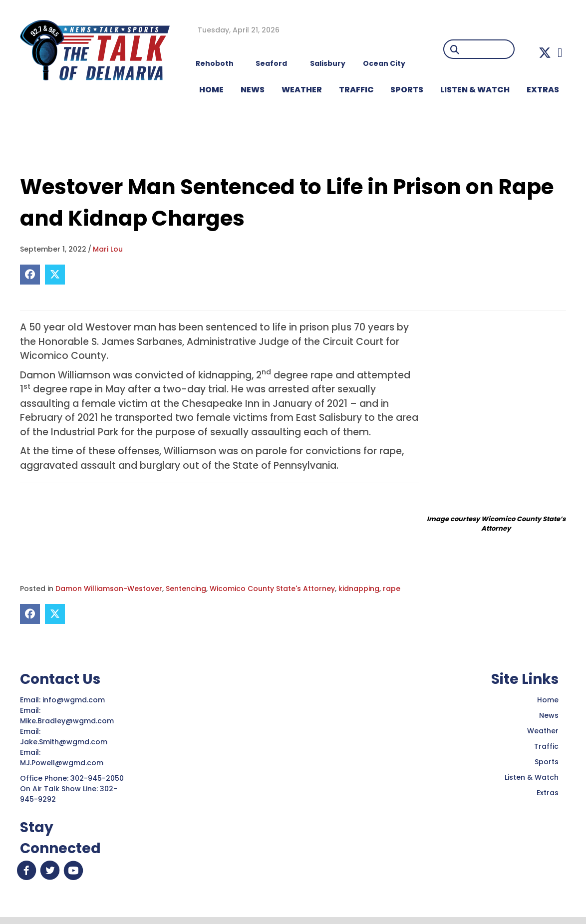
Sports (407, 90)
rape (392, 589)
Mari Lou (108, 249)
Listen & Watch (532, 777)
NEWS (253, 90)
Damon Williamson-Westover (109, 589)
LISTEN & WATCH (475, 90)
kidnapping (359, 589)
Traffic (546, 746)
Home (548, 700)
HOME (211, 90)
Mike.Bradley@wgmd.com (67, 721)
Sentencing (186, 589)
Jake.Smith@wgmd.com (65, 742)
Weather (543, 731)
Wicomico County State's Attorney (272, 589)
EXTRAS (543, 90)
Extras (548, 793)
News (549, 715)
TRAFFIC (356, 90)
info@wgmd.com (75, 700)
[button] (545, 53)
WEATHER (302, 90)
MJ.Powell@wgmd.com (64, 763)
